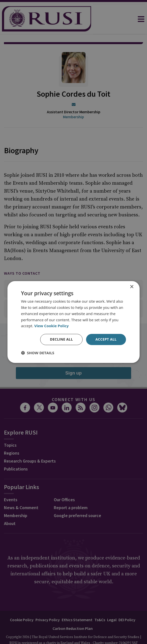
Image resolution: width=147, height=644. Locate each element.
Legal (112, 606)
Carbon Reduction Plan (73, 615)
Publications (16, 455)
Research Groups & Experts (30, 447)
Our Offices (64, 486)
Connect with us (74, 386)
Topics (10, 431)
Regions (12, 439)
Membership (73, 103)
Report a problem (71, 494)
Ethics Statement (77, 606)
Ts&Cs (100, 606)
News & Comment (21, 494)
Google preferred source (77, 502)
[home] (47, 19)
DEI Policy (127, 606)
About (10, 510)
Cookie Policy (22, 606)
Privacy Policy (48, 606)
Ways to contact (22, 259)
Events (11, 486)
